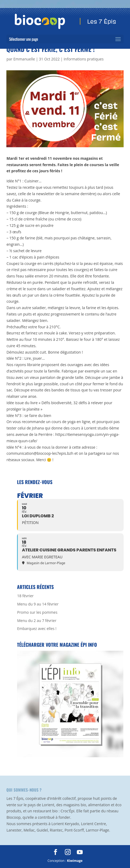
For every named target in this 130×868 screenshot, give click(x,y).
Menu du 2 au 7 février (37, 621)
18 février (25, 596)
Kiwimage (75, 861)
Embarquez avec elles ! (37, 629)
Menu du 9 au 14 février (38, 604)
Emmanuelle (24, 59)
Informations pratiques (83, 59)
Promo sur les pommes (37, 612)
